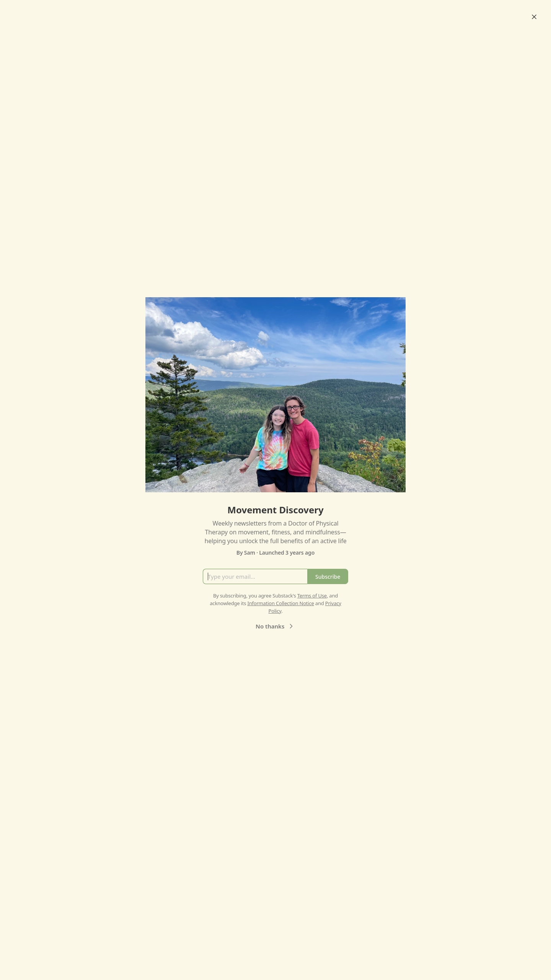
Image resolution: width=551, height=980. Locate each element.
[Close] (534, 17)
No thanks (275, 626)
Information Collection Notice (280, 603)
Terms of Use (312, 596)
